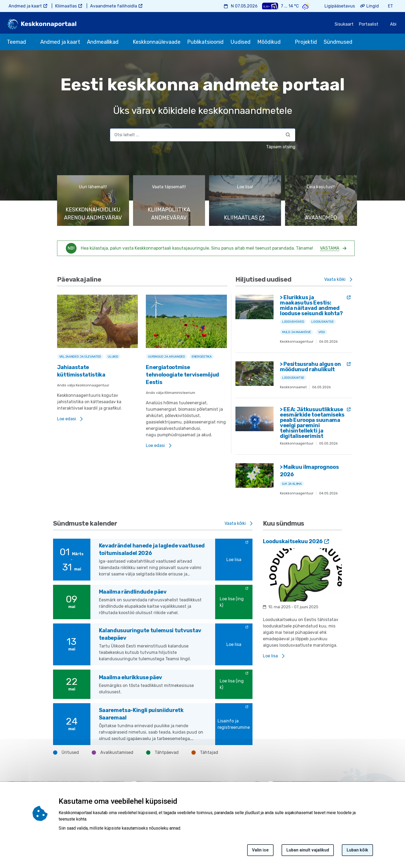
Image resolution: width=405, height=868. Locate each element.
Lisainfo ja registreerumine (234, 724)
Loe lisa (234, 560)
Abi (393, 24)
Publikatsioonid (205, 42)
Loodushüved (293, 322)
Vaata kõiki (335, 279)
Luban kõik (357, 850)
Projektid (306, 42)
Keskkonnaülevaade (157, 42)
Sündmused (338, 42)
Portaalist (369, 24)
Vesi (322, 332)
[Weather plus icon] (270, 6)
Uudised (240, 42)
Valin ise (260, 850)
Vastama (330, 248)
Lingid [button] (373, 6)
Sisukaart (344, 24)
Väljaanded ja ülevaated (80, 357)
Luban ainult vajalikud (308, 850)
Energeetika (202, 357)
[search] (203, 135)
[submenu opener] (31, 42)
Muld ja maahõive (296, 332)
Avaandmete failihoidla (114, 6)
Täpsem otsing (281, 147)
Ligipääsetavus (340, 6)
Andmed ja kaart (25, 6)
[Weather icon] (306, 6)
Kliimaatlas (66, 6)
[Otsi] (288, 135)
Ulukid (113, 357)
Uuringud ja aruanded (167, 357)
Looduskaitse (322, 322)
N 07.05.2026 (244, 6)
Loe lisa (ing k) (232, 602)
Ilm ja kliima (292, 484)
